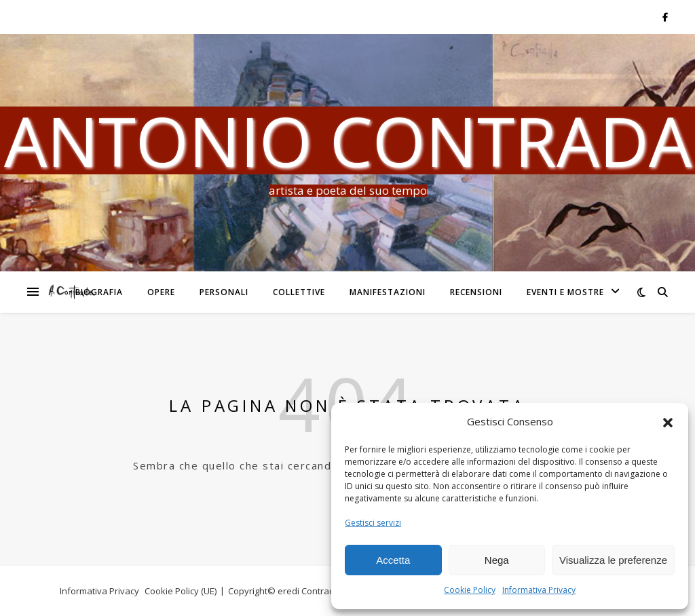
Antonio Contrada (348, 140)
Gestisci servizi (373, 523)
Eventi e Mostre (565, 292)
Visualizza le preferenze (613, 560)
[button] (668, 422)
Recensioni (476, 292)
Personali (224, 292)
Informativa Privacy (539, 590)
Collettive (299, 292)
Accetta (393, 560)
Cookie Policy (470, 590)
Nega (497, 560)
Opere (161, 292)
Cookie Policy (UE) (181, 591)
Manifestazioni (388, 292)
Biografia (99, 292)
